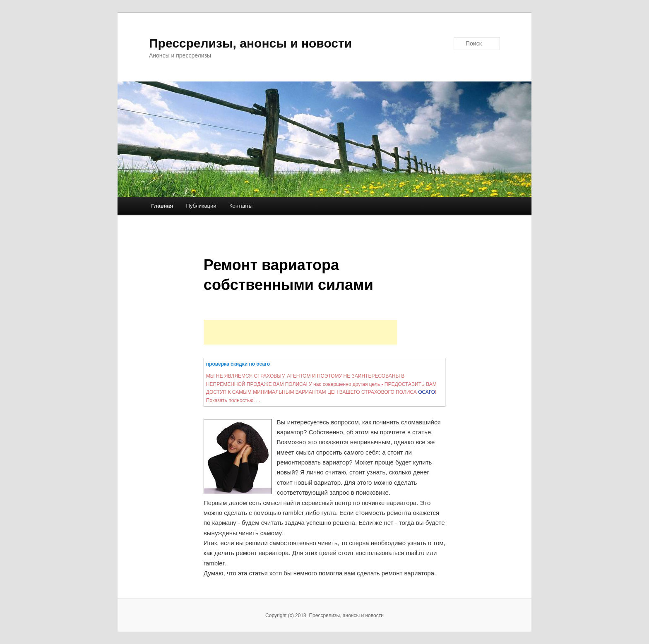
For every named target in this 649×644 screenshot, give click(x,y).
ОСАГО (427, 392)
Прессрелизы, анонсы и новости (250, 43)
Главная (162, 206)
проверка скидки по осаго (238, 364)
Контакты (241, 206)
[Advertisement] (300, 332)
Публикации (201, 206)
